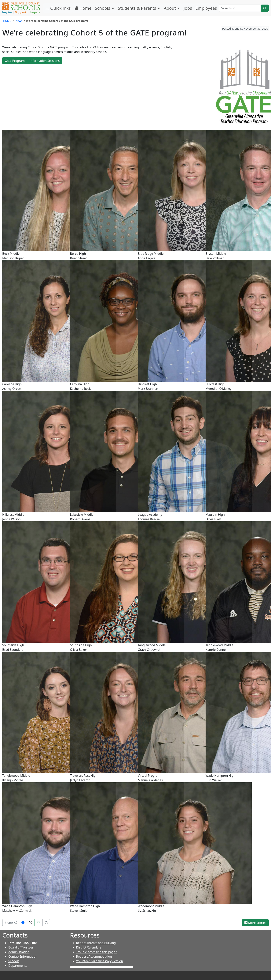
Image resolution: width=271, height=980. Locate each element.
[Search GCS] (240, 8)
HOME (7, 21)
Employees (206, 8)
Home (83, 8)
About (172, 8)
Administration (19, 952)
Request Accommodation (94, 956)
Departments (18, 966)
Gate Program (15, 61)
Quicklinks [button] (58, 8)
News (19, 21)
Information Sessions (44, 61)
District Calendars (89, 947)
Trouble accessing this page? (96, 952)
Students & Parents (139, 8)
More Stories (255, 923)
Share (11, 923)
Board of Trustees (21, 947)
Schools (105, 8)
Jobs (188, 8)
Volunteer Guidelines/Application (99, 961)
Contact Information (23, 956)
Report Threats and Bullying (96, 943)
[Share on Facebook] (23, 923)
